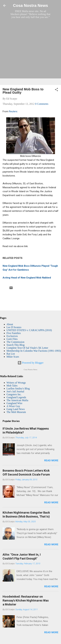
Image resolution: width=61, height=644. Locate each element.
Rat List (11, 354)
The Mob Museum (16, 412)
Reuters (13, 111)
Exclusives (12, 336)
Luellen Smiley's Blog (18, 389)
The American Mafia (17, 400)
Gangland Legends (16, 397)
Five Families (14, 333)
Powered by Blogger (31, 363)
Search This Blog (16, 345)
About (10, 324)
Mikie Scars (13, 357)
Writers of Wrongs (16, 383)
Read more (51, 460)
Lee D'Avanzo (14, 327)
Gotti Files (12, 339)
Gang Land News (16, 409)
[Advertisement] (30, 52)
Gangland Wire (14, 403)
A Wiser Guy (13, 406)
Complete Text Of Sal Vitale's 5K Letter (27, 348)
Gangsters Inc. (14, 394)
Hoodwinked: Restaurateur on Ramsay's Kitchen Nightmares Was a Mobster (26, 600)
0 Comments (42, 104)
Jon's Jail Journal (15, 391)
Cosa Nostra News (30, 5)
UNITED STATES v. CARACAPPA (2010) (29, 330)
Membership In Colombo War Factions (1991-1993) (34, 351)
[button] (56, 90)
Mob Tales (12, 386)
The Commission (15, 342)
